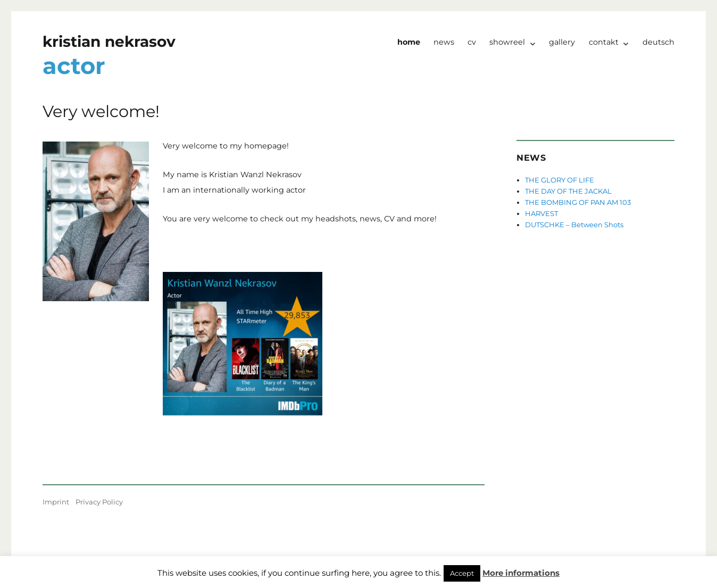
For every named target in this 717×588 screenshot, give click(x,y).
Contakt (604, 42)
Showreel (507, 42)
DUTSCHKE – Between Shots (574, 225)
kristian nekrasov (109, 42)
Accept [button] (462, 573)
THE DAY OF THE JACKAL (568, 191)
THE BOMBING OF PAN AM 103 (578, 202)
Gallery (562, 42)
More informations (521, 573)
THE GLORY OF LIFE (560, 180)
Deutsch (658, 42)
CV (472, 42)
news (444, 42)
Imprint (56, 502)
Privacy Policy (99, 502)
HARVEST (541, 213)
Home (409, 42)
